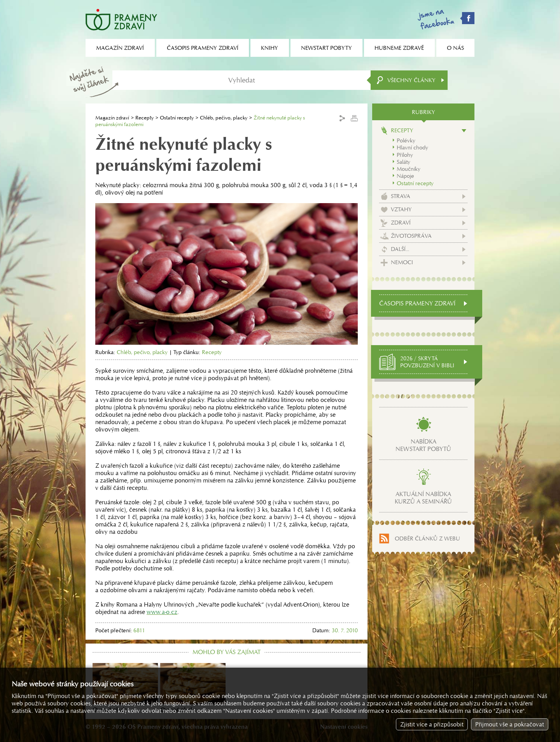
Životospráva (411, 236)
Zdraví (401, 223)
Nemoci (402, 262)
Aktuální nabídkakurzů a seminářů (423, 498)
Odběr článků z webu (427, 539)
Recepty (144, 118)
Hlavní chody (412, 147)
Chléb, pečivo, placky (224, 118)
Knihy (269, 48)
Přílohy (405, 155)
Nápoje (405, 176)
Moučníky (409, 169)
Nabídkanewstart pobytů (423, 445)
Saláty (403, 162)
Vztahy (401, 209)
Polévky (406, 140)
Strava (401, 196)
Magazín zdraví (112, 118)
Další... (400, 249)
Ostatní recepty (177, 118)
